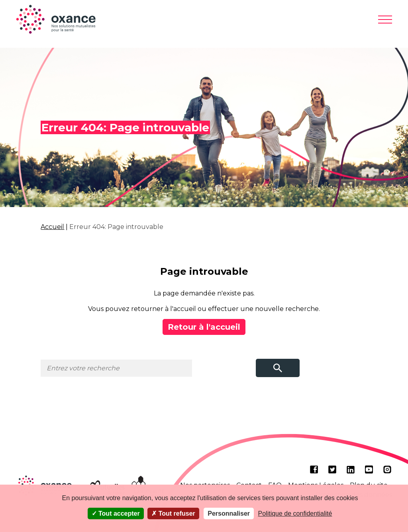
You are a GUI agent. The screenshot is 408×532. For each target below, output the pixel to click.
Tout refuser (173, 513)
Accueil (52, 227)
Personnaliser (229, 513)
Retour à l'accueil (204, 327)
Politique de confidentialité (295, 513)
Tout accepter (116, 513)
